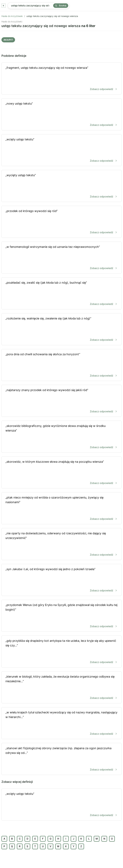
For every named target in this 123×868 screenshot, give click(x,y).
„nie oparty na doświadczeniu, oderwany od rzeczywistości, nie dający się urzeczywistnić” (61, 544)
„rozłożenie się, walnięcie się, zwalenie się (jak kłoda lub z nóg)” (61, 329)
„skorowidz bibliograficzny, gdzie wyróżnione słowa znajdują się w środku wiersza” (61, 437)
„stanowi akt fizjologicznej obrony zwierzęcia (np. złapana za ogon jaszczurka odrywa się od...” (61, 759)
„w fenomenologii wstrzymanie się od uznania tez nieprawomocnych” (61, 258)
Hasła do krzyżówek (12, 16)
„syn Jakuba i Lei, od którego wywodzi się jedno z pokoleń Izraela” (61, 580)
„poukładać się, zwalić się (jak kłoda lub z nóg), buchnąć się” (61, 294)
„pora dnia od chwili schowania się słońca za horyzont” (61, 365)
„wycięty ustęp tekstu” (61, 186)
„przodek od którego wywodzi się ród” (61, 222)
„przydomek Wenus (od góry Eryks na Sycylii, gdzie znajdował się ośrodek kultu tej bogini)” (61, 616)
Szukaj (61, 5)
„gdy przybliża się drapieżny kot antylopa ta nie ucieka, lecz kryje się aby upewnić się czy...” (61, 652)
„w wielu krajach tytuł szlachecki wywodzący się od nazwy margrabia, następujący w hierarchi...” (61, 723)
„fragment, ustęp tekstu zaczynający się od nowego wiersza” (61, 79)
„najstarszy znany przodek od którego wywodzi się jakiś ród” (61, 401)
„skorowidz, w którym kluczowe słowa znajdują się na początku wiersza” (61, 473)
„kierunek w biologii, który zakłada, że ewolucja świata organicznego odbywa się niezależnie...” (61, 688)
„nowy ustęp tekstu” (61, 115)
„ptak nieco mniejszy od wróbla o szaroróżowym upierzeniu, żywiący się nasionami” (61, 509)
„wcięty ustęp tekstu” (61, 150)
